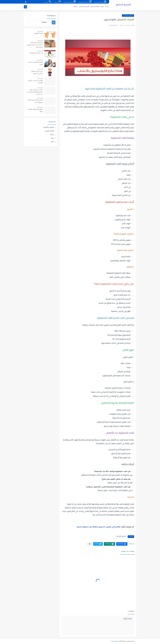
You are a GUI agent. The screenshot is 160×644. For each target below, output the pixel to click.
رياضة (76, 7)
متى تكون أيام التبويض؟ (36, 53)
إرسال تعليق (128, 619)
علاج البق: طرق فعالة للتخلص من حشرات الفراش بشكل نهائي (35, 45)
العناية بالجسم (95, 7)
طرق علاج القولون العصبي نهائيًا (35, 111)
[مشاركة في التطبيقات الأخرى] (90, 544)
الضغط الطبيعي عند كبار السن (36, 63)
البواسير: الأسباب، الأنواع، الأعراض (35, 82)
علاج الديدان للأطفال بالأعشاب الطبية (37, 73)
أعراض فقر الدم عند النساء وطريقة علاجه (35, 101)
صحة (107, 7)
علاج (102, 7)
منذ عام (39, 31)
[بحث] (25, 7)
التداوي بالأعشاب (84, 7)
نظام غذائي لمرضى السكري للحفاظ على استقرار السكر (99, 527)
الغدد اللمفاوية (39, 34)
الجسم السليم (123, 5)
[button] (122, 544)
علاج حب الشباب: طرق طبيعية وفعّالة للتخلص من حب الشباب (35, 92)
